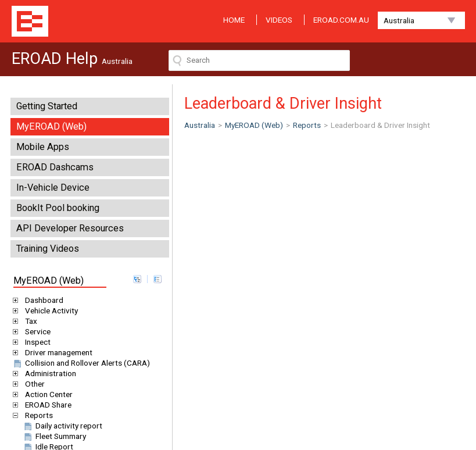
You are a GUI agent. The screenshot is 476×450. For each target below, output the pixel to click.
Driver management (57, 352)
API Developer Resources (70, 228)
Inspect (36, 342)
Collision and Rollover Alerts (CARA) (81, 363)
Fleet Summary (54, 436)
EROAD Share (46, 405)
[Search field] (259, 60)
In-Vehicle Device (53, 187)
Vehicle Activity (49, 310)
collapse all (158, 279)
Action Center (47, 394)
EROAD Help (30, 21)
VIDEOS (279, 20)
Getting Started (47, 106)
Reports (37, 415)
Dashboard (42, 300)
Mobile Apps (43, 147)
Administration (49, 373)
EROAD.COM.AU (341, 20)
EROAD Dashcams (55, 167)
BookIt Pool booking (58, 208)
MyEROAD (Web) (51, 126)
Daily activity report (62, 426)
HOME (234, 20)
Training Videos (48, 249)
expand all (137, 279)
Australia (399, 20)
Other (33, 384)
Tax (29, 321)
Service (36, 331)
